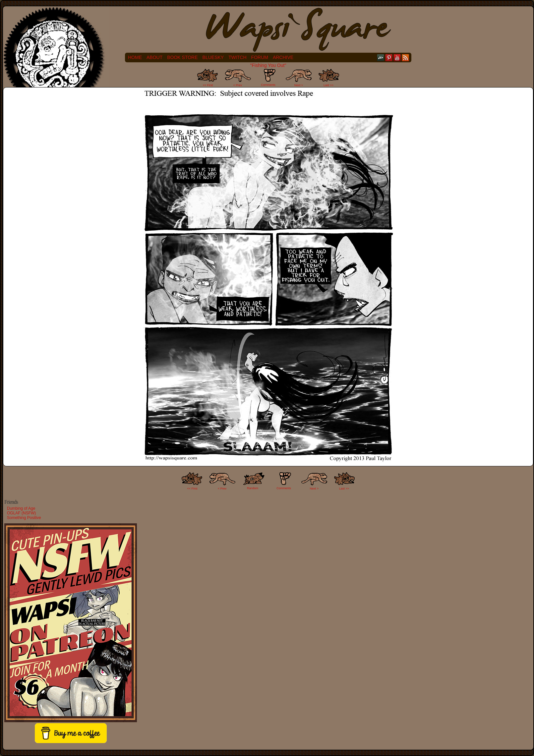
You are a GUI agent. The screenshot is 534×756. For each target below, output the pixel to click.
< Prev (238, 85)
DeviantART (381, 58)
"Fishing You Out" (268, 65)
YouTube (397, 58)
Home (135, 57)
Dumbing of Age (21, 508)
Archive (283, 57)
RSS (406, 58)
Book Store (182, 57)
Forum (260, 57)
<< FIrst (192, 489)
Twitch (237, 57)
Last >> (328, 85)
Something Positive (24, 518)
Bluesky (213, 57)
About (154, 57)
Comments (268, 78)
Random (253, 488)
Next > (299, 85)
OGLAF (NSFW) (21, 513)
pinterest (389, 58)
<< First (208, 85)
